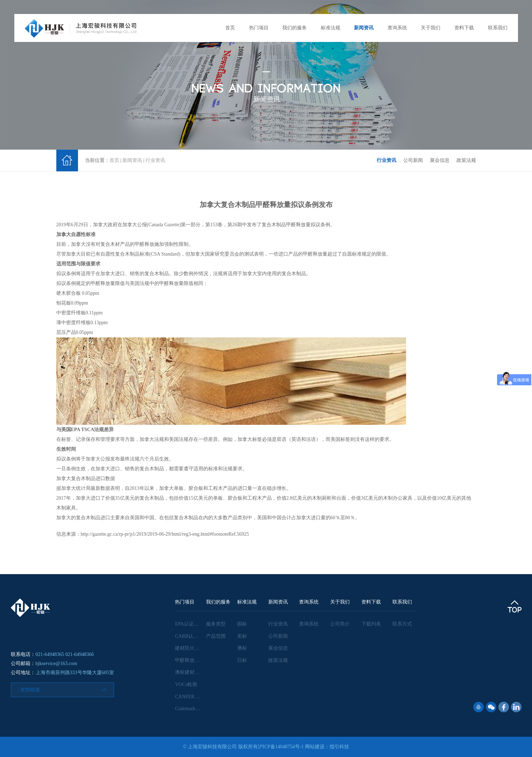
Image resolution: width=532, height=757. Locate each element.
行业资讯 (155, 160)
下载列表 (371, 624)
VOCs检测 (186, 684)
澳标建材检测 (190, 672)
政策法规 (466, 160)
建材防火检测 (190, 648)
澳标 (242, 648)
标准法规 (331, 28)
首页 (230, 28)
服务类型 (216, 624)
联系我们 (498, 28)
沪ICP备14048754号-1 (281, 747)
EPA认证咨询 (189, 624)
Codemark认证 (190, 709)
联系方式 (402, 624)
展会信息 (440, 160)
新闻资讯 (364, 28)
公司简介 (340, 624)
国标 (242, 624)
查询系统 (397, 28)
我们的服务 (295, 28)
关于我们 (431, 28)
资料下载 (464, 28)
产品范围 (216, 636)
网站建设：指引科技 (327, 747)
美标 (242, 636)
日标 (242, 660)
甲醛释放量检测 (192, 660)
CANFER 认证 (190, 697)
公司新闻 (413, 160)
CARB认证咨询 (191, 636)
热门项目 (259, 28)
